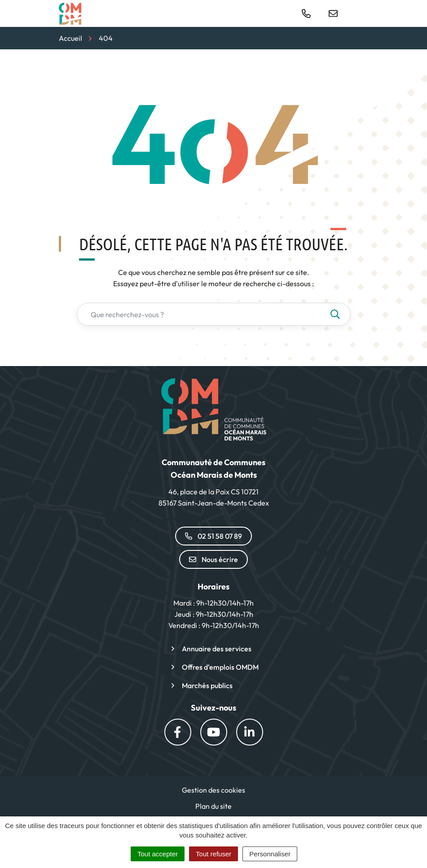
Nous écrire (213, 559)
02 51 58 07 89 (213, 536)
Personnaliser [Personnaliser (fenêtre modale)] (270, 854)
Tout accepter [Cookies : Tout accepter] (158, 854)
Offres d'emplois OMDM (220, 667)
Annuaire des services (217, 649)
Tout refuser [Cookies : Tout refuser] (213, 854)
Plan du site (213, 806)
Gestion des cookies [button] (213, 790)
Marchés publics (207, 685)
